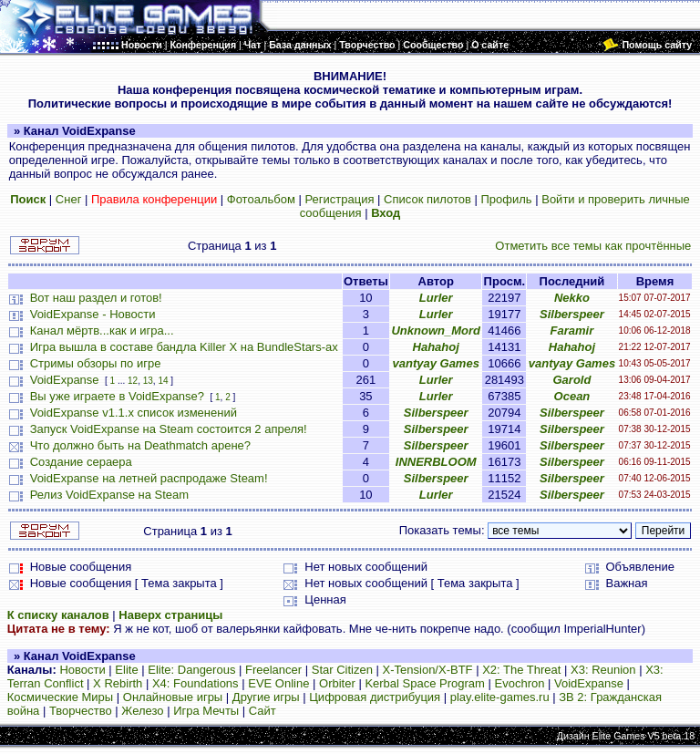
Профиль (506, 199)
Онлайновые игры (173, 697)
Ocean (572, 396)
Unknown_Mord (436, 331)
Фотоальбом (261, 199)
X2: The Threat (521, 670)
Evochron (520, 683)
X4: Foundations (196, 683)
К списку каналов (58, 615)
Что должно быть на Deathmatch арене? (140, 445)
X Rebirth (118, 683)
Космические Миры (60, 697)
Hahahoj (436, 347)
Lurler (436, 298)
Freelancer (273, 670)
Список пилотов (427, 199)
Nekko (572, 298)
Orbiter (337, 683)
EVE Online (278, 683)
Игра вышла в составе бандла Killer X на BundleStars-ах (184, 347)
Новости (82, 670)
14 (163, 381)
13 (148, 381)
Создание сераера (81, 462)
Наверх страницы (170, 615)
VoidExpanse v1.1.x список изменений (134, 413)
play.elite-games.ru (500, 697)
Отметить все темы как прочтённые (593, 246)
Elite (126, 670)
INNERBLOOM (436, 462)
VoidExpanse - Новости (93, 314)
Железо (142, 711)
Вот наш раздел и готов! (96, 298)
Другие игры (266, 697)
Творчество (81, 711)
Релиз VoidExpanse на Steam (109, 495)
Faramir (572, 331)
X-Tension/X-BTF (428, 670)
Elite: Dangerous (191, 670)
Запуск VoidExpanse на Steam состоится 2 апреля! (169, 429)
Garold (571, 380)
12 (133, 381)
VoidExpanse (65, 380)
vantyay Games (436, 363)
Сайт (262, 711)
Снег (69, 199)
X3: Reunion (603, 670)
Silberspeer (572, 314)
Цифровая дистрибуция (375, 697)
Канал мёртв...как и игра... (102, 331)
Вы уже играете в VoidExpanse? (117, 396)
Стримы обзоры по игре (96, 363)
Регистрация (339, 199)
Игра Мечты (206, 711)
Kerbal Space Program (425, 683)
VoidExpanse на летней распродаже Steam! (149, 478)
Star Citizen (342, 670)
